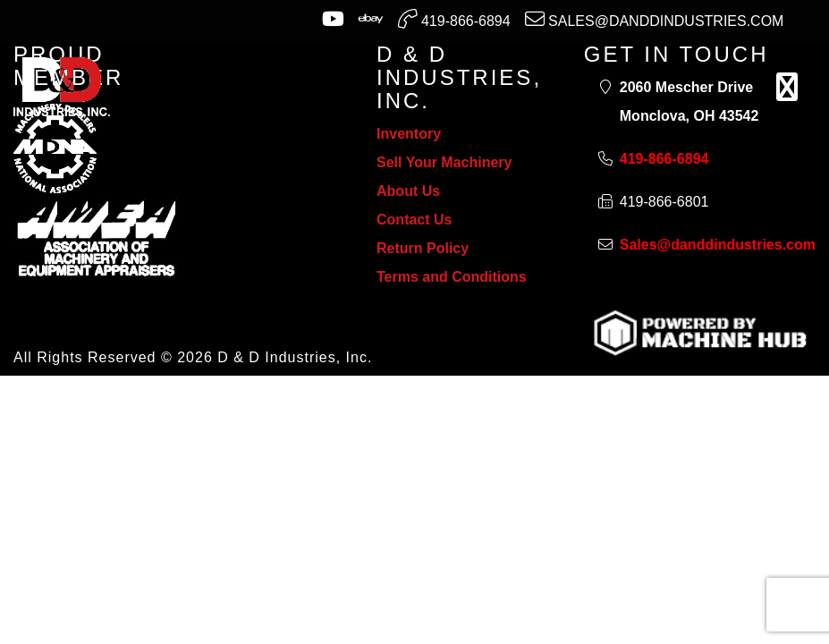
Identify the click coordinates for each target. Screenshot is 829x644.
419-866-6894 (454, 19)
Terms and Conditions (452, 277)
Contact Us (414, 220)
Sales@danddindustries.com (655, 19)
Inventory (409, 134)
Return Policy (423, 248)
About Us (408, 191)
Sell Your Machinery (444, 162)
